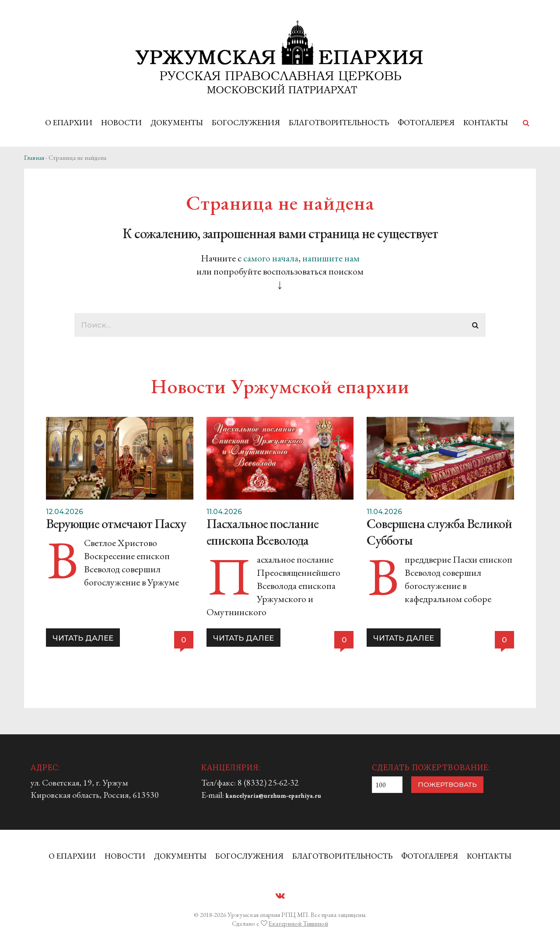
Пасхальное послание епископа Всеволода (262, 532)
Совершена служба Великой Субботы (439, 532)
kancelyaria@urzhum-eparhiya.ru (273, 796)
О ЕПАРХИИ (69, 122)
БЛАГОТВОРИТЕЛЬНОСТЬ (339, 122)
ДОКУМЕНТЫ (177, 122)
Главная (34, 157)
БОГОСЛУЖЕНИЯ (246, 122)
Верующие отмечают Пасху (116, 523)
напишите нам (331, 258)
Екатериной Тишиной (298, 923)
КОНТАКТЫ (486, 122)
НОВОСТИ (121, 122)
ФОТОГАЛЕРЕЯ (426, 122)
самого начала (271, 258)
